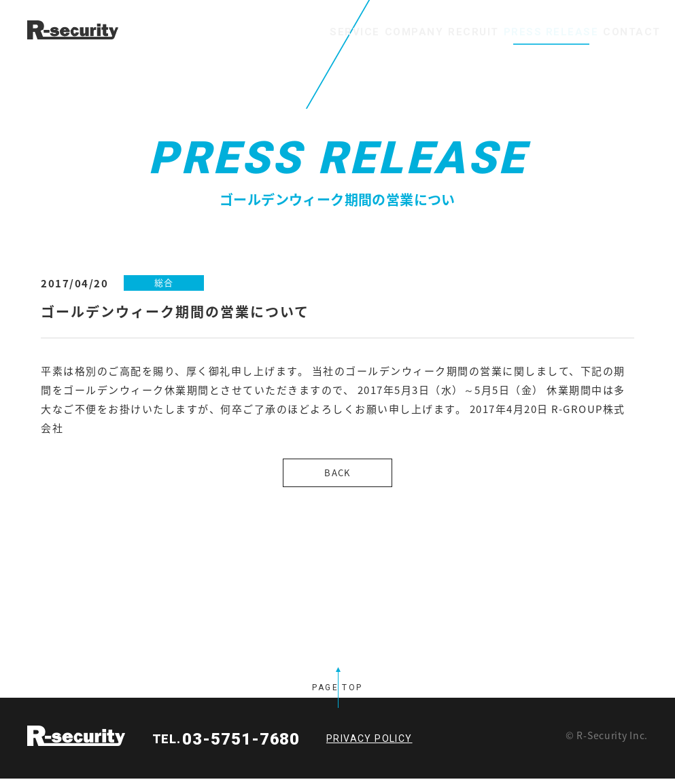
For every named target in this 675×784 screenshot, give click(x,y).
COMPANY (337, 32)
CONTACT (621, 32)
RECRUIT (419, 32)
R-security (76, 741)
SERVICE (256, 32)
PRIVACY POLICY (369, 744)
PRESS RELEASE (518, 32)
